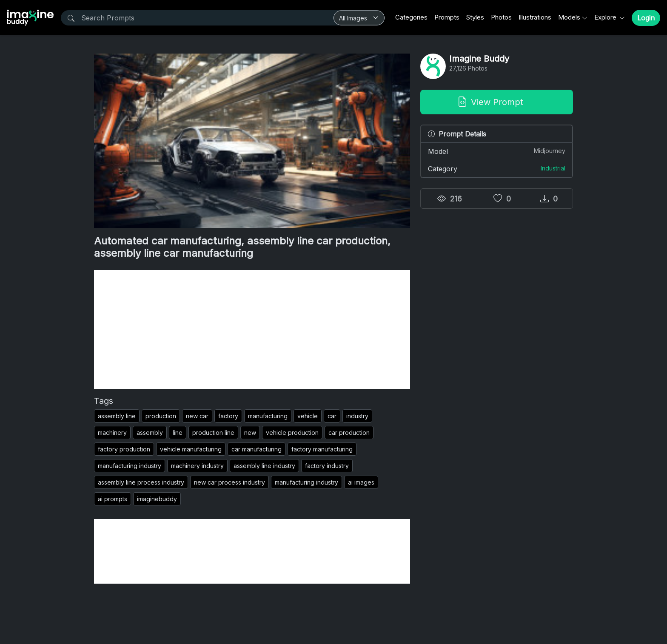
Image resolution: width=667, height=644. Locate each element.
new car (197, 416)
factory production (124, 449)
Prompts (447, 17)
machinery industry (197, 466)
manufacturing (268, 416)
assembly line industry (264, 466)
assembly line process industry (141, 482)
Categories (411, 17)
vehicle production (292, 433)
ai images (361, 482)
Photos (501, 17)
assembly (150, 433)
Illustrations (535, 17)
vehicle (308, 416)
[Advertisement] (252, 329)
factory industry (327, 466)
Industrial (553, 168)
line (178, 433)
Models (569, 17)
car (332, 416)
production (161, 416)
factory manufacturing (322, 449)
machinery (112, 433)
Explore (606, 17)
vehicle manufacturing (191, 449)
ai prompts (113, 499)
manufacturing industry (130, 466)
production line (213, 433)
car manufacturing (257, 449)
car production (349, 433)
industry (357, 416)
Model (497, 151)
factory (228, 416)
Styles (475, 17)
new (250, 433)
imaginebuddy (157, 499)
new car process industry (229, 482)
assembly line (117, 416)
